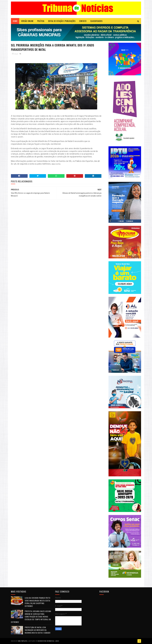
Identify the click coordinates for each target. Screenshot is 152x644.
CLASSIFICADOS (96, 21)
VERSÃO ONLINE (27, 21)
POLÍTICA (41, 21)
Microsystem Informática (46, 641)
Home (15, 21)
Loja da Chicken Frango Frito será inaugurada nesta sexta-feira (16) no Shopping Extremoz (38, 602)
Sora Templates (22, 641)
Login (57, 641)
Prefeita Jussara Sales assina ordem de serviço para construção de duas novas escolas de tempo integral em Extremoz (31, 617)
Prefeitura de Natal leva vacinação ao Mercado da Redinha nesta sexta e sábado (38, 630)
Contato (83, 21)
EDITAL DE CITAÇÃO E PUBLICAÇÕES (62, 21)
